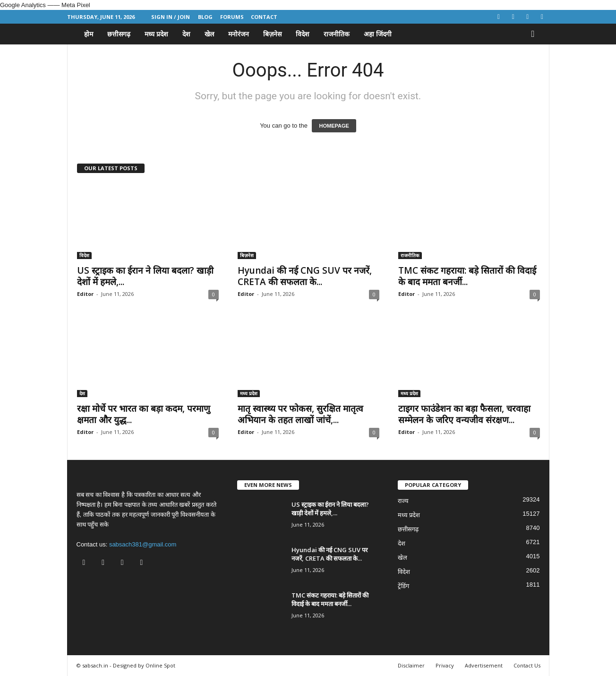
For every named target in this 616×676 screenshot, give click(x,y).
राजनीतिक (337, 34)
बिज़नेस (272, 34)
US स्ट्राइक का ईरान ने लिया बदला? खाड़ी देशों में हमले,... (145, 276)
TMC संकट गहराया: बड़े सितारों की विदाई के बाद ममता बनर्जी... (467, 276)
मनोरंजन (239, 34)
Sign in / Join (171, 17)
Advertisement (484, 665)
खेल (209, 34)
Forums (232, 17)
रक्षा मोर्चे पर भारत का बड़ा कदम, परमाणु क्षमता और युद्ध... (144, 414)
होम (89, 34)
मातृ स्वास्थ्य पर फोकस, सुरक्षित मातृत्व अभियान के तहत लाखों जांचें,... (300, 414)
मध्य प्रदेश (156, 34)
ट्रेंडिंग (403, 586)
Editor (85, 294)
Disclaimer (411, 665)
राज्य (403, 501)
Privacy (445, 665)
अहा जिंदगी (378, 34)
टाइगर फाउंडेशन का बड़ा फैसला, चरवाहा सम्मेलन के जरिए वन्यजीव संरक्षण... (464, 414)
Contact (264, 17)
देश (186, 34)
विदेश (303, 34)
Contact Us (527, 665)
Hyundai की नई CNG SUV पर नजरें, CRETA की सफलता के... (305, 276)
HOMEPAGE (334, 126)
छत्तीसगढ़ (119, 34)
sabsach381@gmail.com (143, 544)
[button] (535, 34)
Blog (205, 17)
